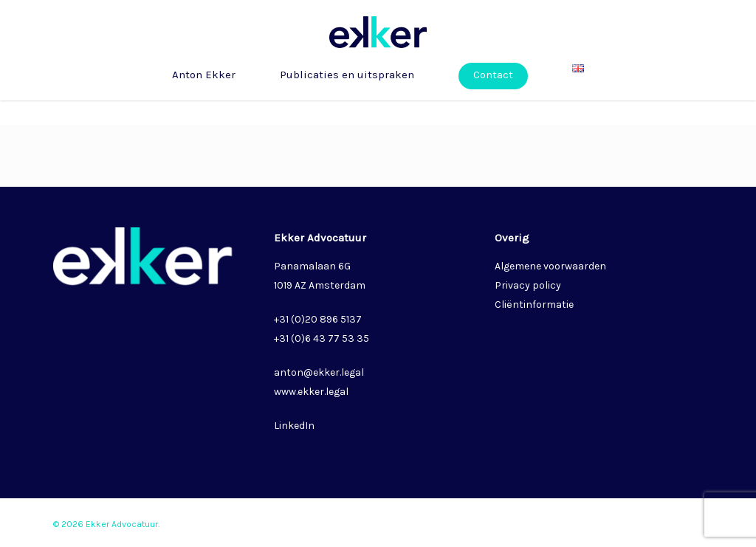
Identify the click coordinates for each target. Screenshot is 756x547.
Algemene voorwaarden (550, 266)
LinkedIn (294, 426)
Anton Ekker (204, 100)
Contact (493, 100)
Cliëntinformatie (534, 305)
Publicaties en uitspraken (347, 100)
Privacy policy (528, 285)
